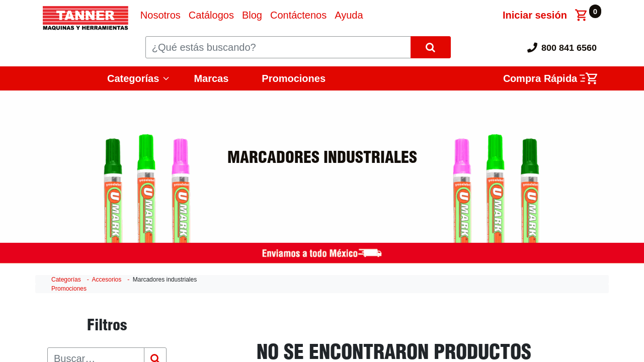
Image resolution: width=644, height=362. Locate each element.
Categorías (133, 78)
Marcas (211, 78)
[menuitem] (160, 15)
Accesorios (107, 280)
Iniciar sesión (535, 15)
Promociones (294, 78)
